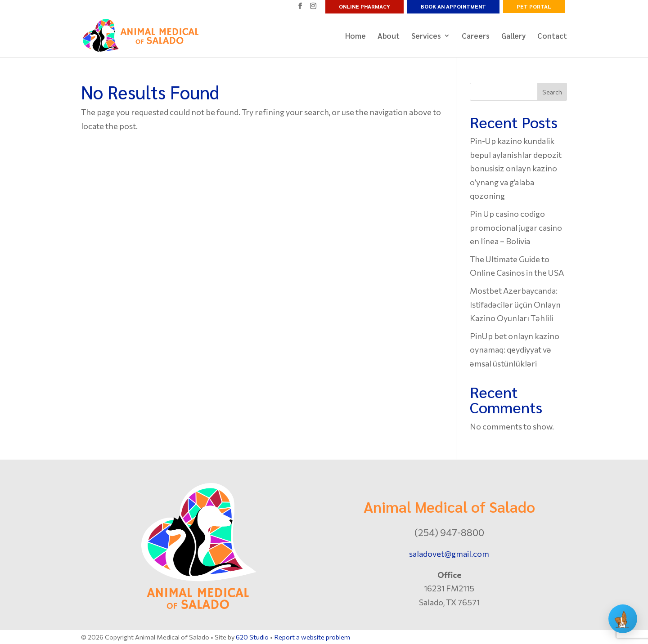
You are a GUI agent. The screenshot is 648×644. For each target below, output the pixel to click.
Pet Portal (534, 6)
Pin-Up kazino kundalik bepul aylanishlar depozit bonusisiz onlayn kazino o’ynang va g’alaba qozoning (516, 168)
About (389, 36)
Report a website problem (312, 637)
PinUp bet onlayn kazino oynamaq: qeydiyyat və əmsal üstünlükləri (515, 350)
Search (552, 92)
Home (355, 36)
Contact (552, 36)
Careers (476, 36)
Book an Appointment (453, 6)
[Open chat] (623, 619)
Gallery (513, 36)
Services (426, 36)
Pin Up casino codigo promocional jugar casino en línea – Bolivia (516, 227)
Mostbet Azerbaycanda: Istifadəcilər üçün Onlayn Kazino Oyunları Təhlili (515, 304)
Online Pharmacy (364, 6)
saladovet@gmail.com (449, 554)
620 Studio (252, 637)
